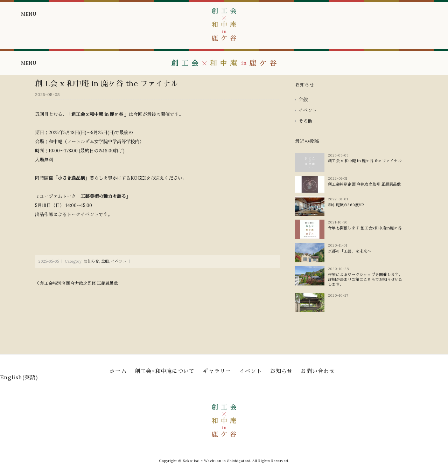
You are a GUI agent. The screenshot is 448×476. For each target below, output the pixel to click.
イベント (119, 261)
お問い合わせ (318, 371)
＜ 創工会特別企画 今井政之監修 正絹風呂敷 (76, 283)
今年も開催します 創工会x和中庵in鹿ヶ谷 (365, 228)
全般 (105, 261)
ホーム (118, 371)
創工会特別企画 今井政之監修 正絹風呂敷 (364, 184)
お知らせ (91, 261)
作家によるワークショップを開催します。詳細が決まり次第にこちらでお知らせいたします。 (365, 280)
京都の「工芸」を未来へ (349, 251)
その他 (305, 121)
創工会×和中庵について (165, 371)
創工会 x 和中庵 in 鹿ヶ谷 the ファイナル (365, 161)
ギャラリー (217, 371)
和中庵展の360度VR (346, 205)
